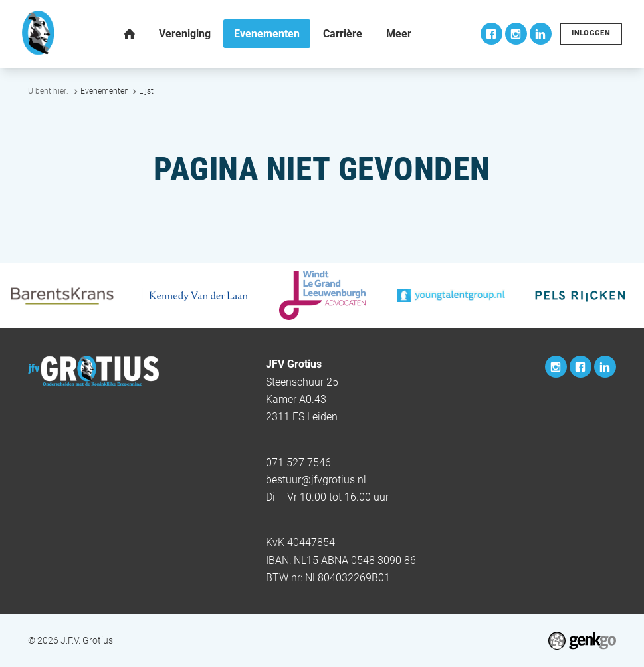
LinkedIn (541, 34)
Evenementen (105, 91)
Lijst (146, 91)
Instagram (516, 34)
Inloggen (591, 33)
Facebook (491, 34)
